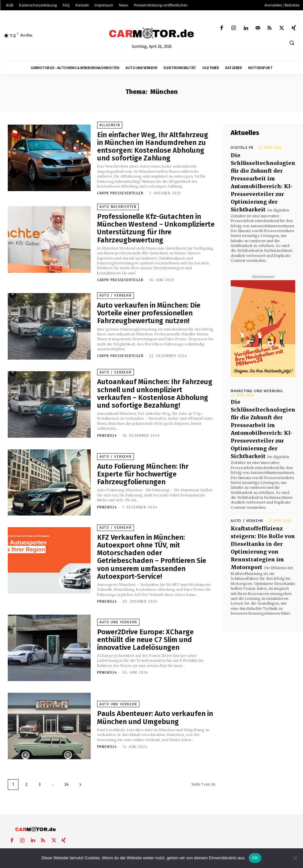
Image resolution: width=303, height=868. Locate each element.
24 (66, 762)
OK (255, 858)
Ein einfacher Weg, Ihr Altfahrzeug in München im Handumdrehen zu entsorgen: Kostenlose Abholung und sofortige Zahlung (156, 146)
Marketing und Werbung (252, 370)
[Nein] (295, 858)
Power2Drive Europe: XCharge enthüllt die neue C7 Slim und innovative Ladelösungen (153, 619)
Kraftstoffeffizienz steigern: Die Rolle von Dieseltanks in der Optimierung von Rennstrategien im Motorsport (262, 497)
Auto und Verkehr (117, 607)
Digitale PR (240, 148)
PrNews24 (107, 418)
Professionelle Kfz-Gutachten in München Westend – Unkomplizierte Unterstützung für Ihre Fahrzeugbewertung (152, 221)
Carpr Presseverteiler (120, 186)
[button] (292, 43)
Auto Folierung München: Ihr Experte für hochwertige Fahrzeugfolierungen (149, 463)
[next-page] (80, 763)
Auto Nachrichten (117, 206)
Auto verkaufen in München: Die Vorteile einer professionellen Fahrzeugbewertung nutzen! (152, 301)
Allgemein (110, 131)
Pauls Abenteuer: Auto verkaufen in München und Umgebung (156, 697)
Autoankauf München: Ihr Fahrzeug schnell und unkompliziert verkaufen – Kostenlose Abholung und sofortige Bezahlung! (153, 382)
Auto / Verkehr (114, 287)
